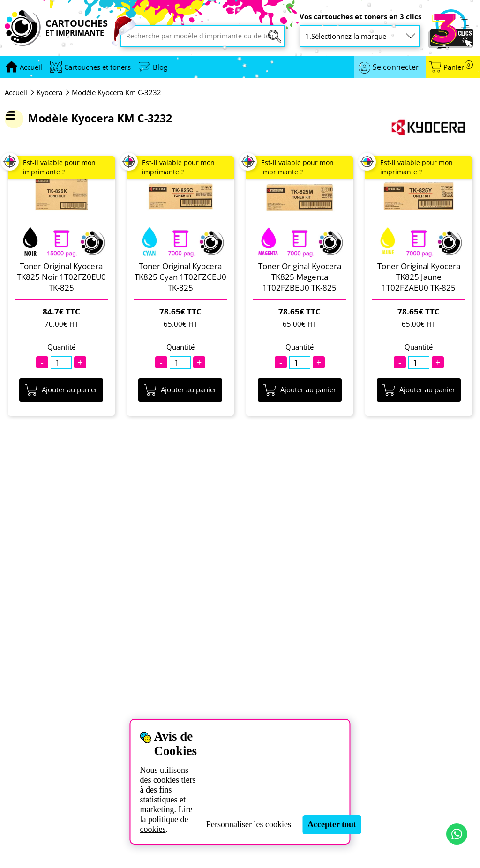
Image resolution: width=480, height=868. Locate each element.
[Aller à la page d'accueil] (31, 67)
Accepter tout (332, 824)
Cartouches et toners (97, 67)
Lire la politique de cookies (166, 819)
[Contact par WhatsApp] (457, 834)
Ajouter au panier (61, 390)
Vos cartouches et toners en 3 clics (360, 17)
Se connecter (396, 67)
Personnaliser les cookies (249, 824)
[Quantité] (61, 363)
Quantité (61, 347)
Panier (458, 67)
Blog (160, 67)
